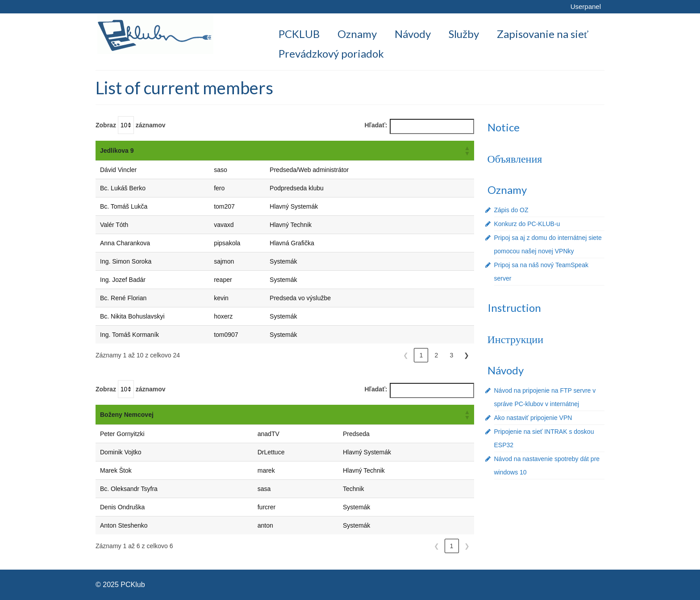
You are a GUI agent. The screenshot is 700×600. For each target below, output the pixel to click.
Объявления (515, 158)
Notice (504, 127)
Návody (506, 370)
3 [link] (452, 355)
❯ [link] (467, 355)
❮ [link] (406, 355)
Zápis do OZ (511, 210)
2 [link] (437, 355)
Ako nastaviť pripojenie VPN (533, 418)
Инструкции (515, 339)
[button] (467, 151)
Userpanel (586, 6)
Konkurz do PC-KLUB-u (527, 224)
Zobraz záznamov (131, 125)
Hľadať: (376, 125)
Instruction (514, 308)
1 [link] (421, 355)
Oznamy (507, 190)
